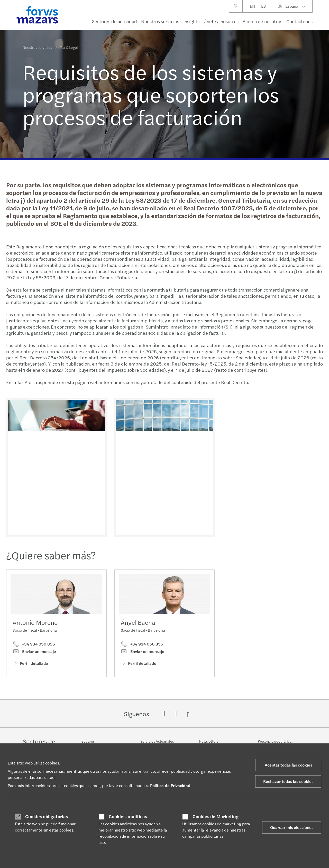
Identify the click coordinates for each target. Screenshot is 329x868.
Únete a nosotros (221, 21)
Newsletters (209, 741)
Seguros (88, 741)
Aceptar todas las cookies (288, 765)
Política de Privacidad (170, 785)
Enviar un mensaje (34, 653)
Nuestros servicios (160, 21)
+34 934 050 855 (34, 646)
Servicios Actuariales (157, 741)
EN (252, 6)
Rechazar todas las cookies (288, 781)
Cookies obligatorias (47, 816)
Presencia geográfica (275, 741)
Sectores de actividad (115, 21)
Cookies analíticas (128, 816)
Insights (191, 21)
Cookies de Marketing (216, 816)
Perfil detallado (30, 665)
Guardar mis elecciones (292, 827)
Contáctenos (299, 21)
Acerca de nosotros (262, 21)
